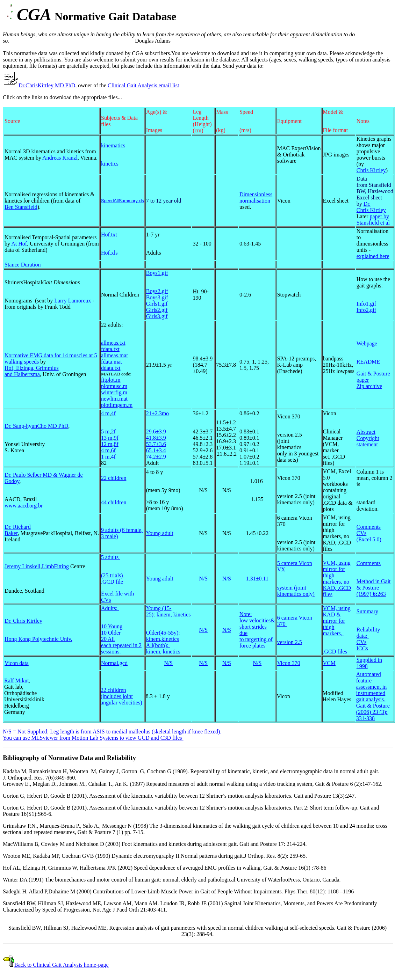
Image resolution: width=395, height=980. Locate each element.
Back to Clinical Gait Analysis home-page (62, 965)
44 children (114, 502)
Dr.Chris (28, 85)
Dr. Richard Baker (18, 530)
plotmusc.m (114, 386)
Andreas (60, 158)
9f (116, 438)
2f (113, 432)
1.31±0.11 (257, 579)
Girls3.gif (157, 316)
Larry (73, 301)
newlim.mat (114, 399)
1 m (105, 457)
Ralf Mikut (17, 681)
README (368, 362)
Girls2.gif (157, 310)
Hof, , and (32, 371)
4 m (105, 413)
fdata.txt (110, 349)
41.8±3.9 (156, 438)
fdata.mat (112, 362)
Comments (369, 527)
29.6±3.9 (156, 432)
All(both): (158, 645)
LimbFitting (55, 566)
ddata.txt (111, 368)
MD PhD (57, 85)
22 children (114, 478)
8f (116, 444)
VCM (329, 663)
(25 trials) (113, 575)
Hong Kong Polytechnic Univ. (38, 639)
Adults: (110, 608)
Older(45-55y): (164, 633)
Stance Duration (23, 265)
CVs (361, 533)
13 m (107, 438)
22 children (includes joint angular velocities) (121, 696)
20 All (108, 639)
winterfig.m (114, 392)
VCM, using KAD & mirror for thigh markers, (337, 621)
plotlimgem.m (117, 405)
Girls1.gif (157, 304)
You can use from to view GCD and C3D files (93, 738)
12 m (107, 444)
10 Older (111, 633)
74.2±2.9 (156, 457)
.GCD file (112, 582)
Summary (367, 611)
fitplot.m (111, 380)
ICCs (362, 648)
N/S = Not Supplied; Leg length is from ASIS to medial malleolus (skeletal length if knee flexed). (112, 732)
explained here (373, 256)
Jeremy (23, 566)
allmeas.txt (113, 343)
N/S (203, 579)
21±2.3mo (157, 413)
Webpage (367, 343)
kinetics (110, 164)
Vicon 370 (289, 663)
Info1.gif (366, 304)
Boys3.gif (157, 297)
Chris (371, 170)
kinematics (113, 145)
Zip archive (369, 386)
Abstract (366, 432)
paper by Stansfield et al (373, 220)
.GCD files (335, 652)
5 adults (110, 557)
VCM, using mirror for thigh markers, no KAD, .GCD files (337, 579)
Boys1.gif (157, 273)
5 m (105, 432)
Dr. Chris (371, 207)
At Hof (19, 244)
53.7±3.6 (156, 444)
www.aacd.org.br (24, 506)
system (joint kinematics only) (296, 591)
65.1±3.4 (156, 450)
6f (113, 450)
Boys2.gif (157, 291)
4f (113, 413)
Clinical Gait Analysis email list (143, 85)
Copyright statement (368, 441)
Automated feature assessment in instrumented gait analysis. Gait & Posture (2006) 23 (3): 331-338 (373, 696)
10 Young (112, 626)
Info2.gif (366, 310)
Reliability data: (368, 633)
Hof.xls (109, 253)
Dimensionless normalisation (256, 198)
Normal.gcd (114, 663)
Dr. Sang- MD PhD (36, 426)
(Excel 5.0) (369, 539)
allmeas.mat (114, 355)
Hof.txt (109, 235)
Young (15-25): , (168, 611)
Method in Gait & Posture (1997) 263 (374, 588)
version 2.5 (290, 642)
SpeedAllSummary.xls (123, 201)
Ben (21, 207)
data (23, 663)
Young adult (160, 533)
